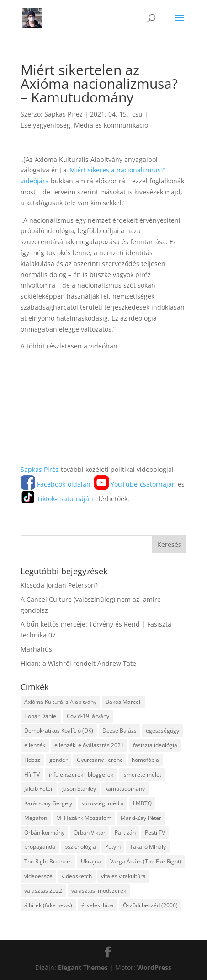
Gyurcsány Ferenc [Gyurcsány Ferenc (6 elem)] (100, 760)
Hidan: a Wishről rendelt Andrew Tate (78, 663)
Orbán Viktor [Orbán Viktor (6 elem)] (90, 833)
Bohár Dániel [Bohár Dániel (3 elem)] (41, 716)
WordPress (154, 967)
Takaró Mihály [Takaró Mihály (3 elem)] (148, 847)
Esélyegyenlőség (45, 125)
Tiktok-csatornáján (57, 499)
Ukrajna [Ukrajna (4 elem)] (91, 861)
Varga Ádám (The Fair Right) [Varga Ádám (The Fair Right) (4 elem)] (146, 861)
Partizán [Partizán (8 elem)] (125, 833)
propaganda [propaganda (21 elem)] (40, 847)
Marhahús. (37, 649)
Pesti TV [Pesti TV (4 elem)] (155, 833)
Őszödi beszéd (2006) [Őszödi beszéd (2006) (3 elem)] (150, 905)
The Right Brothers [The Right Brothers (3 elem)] (48, 861)
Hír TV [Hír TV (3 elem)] (32, 774)
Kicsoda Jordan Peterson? (59, 585)
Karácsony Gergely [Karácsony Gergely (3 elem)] (48, 803)
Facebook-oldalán (56, 484)
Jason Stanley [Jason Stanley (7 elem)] (79, 789)
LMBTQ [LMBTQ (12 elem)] (142, 803)
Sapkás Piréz (64, 114)
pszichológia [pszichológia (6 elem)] (80, 847)
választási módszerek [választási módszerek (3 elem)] (99, 891)
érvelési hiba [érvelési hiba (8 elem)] (98, 905)
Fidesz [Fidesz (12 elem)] (32, 760)
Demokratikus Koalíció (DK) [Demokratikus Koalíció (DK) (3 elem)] (59, 731)
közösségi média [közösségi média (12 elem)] (103, 803)
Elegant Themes (83, 967)
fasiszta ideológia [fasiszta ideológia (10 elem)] (155, 745)
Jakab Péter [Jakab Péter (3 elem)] (39, 789)
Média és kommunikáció (111, 125)
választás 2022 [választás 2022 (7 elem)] (43, 891)
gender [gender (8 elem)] (58, 760)
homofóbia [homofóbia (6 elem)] (145, 760)
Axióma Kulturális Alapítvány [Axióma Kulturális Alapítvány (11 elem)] (60, 702)
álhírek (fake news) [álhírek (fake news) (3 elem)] (48, 905)
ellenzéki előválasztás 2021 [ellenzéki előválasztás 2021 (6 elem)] (89, 745)
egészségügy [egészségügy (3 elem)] (162, 731)
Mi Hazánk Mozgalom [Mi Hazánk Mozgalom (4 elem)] (84, 818)
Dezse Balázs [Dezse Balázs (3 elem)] (119, 731)
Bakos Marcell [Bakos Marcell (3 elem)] (124, 702)
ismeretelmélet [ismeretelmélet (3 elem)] (142, 774)
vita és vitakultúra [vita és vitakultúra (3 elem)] (123, 876)
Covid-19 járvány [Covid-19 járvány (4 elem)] (88, 716)
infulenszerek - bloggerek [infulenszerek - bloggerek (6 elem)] (81, 774)
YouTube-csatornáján (135, 484)
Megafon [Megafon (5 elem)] (36, 818)
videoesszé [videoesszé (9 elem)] (38, 876)
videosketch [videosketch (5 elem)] (77, 876)
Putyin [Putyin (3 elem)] (113, 847)
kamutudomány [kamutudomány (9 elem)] (125, 789)
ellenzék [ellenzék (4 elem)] (35, 745)
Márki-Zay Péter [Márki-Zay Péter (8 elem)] (141, 818)
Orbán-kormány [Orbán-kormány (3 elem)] (44, 833)
